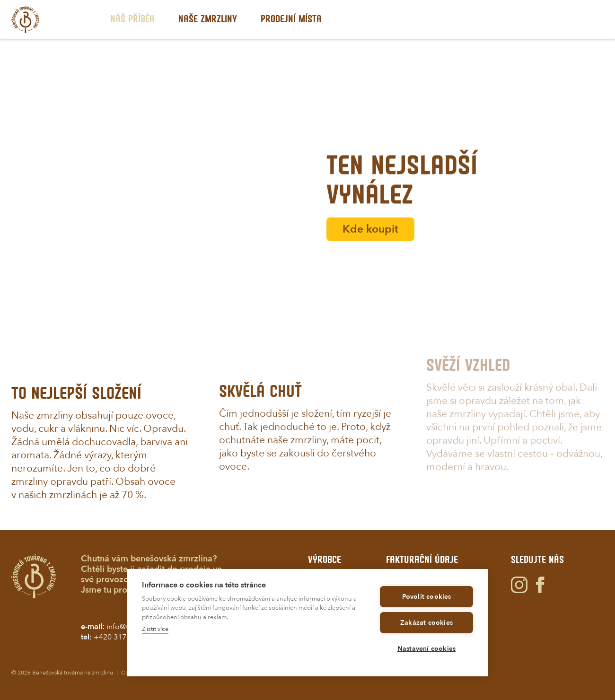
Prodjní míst (291, 19)
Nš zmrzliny (208, 19)
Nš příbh (132, 19)
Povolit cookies (427, 597)
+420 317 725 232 (125, 637)
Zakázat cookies (426, 623)
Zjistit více (155, 629)
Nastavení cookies (426, 649)
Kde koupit (370, 241)
